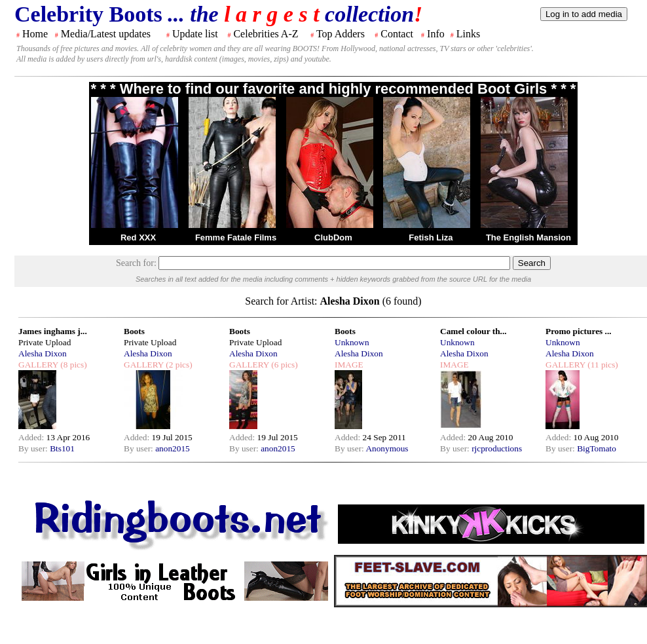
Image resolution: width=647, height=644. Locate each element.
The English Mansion (528, 237)
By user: (34, 448)
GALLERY (38, 365)
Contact (397, 34)
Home (35, 34)
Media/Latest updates (106, 34)
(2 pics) (178, 365)
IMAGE (349, 365)
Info (436, 34)
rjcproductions (497, 448)
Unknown (352, 342)
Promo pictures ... (579, 331)
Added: (32, 437)
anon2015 (173, 448)
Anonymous (387, 448)
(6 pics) (284, 365)
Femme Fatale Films (236, 237)
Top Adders (341, 34)
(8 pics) (73, 365)
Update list (195, 34)
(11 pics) (602, 365)
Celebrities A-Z (266, 34)
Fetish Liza (431, 237)
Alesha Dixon (43, 353)
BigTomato (597, 448)
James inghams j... (53, 331)
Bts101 (62, 448)
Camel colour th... (473, 331)
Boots (134, 331)
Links (468, 34)
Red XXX (138, 237)
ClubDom (333, 237)
